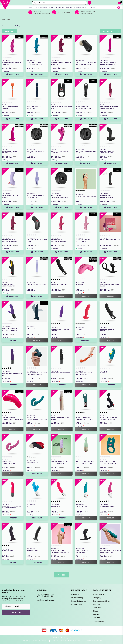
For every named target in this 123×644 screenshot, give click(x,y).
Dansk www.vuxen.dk (94, 641)
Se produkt (13, 341)
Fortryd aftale (76, 604)
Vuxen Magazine (99, 594)
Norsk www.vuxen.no (76, 641)
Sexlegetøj (97, 598)
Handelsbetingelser (78, 601)
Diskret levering (77, 598)
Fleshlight (97, 614)
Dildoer (96, 611)
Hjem (4, 20)
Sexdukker (97, 608)
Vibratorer (97, 604)
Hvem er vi (75, 594)
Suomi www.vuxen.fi (58, 641)
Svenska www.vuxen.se (40, 641)
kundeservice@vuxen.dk (46, 600)
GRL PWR (97, 618)
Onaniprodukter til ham (102, 601)
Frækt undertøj (99, 621)
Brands (8, 20)
